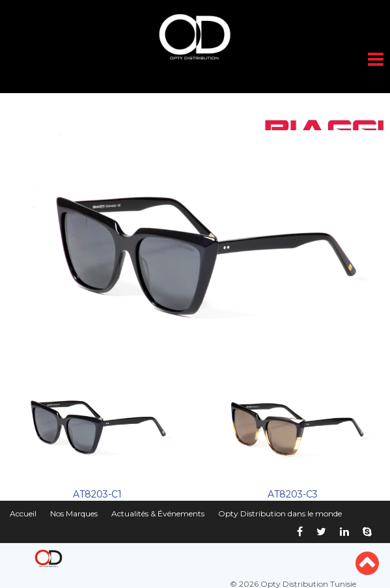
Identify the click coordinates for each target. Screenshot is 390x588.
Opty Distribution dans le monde (280, 513)
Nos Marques (74, 513)
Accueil (23, 513)
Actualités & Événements (158, 513)
